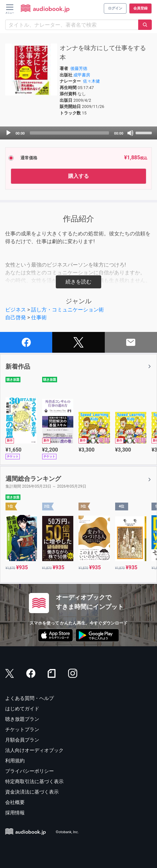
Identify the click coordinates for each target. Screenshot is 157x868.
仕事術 (39, 317)
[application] (78, 133)
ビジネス (16, 310)
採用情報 (15, 813)
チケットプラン (22, 730)
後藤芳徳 (79, 68)
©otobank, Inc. (67, 832)
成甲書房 (82, 75)
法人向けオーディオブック (34, 750)
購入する (78, 176)
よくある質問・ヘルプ (30, 698)
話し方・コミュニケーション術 (67, 310)
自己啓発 (16, 317)
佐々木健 (91, 81)
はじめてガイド (22, 709)
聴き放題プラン (22, 719)
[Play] (8, 133)
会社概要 (15, 802)
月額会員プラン (22, 740)
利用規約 (15, 761)
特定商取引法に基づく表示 (34, 782)
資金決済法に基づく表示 (32, 792)
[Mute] (130, 133)
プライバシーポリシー (30, 771)
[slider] (69, 133)
